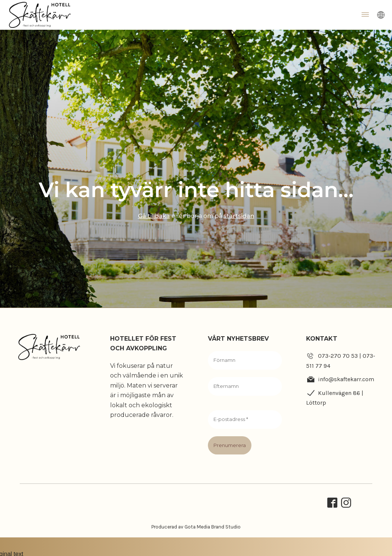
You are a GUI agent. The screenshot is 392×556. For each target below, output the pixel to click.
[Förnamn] (245, 360)
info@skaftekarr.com (346, 379)
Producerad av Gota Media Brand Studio (196, 527)
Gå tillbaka (154, 216)
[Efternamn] (245, 386)
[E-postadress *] (245, 420)
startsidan (239, 216)
